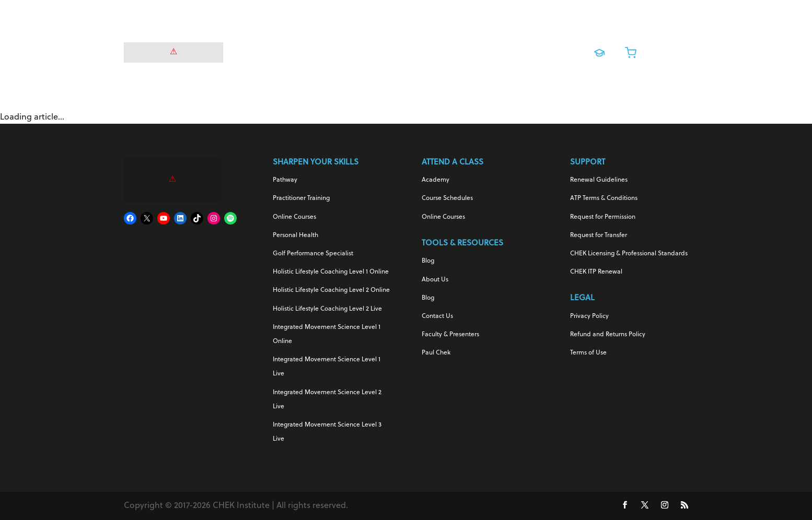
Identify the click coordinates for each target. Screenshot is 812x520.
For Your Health (276, 50)
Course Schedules (447, 198)
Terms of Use (588, 353)
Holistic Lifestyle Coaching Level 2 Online (331, 290)
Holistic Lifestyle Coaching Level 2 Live (327, 309)
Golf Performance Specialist (313, 254)
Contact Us (437, 316)
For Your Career (352, 50)
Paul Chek (436, 353)
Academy (436, 180)
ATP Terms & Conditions (604, 198)
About (543, 50)
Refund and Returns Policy (608, 335)
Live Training (488, 50)
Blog (428, 261)
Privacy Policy (589, 316)
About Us (435, 280)
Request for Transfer (599, 235)
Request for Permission (603, 217)
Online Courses (427, 50)
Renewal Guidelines (599, 180)
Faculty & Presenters (450, 335)
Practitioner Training (301, 198)
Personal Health (295, 235)
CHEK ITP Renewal (596, 272)
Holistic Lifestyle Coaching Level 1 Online (331, 272)
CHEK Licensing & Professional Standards (629, 254)
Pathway (285, 180)
